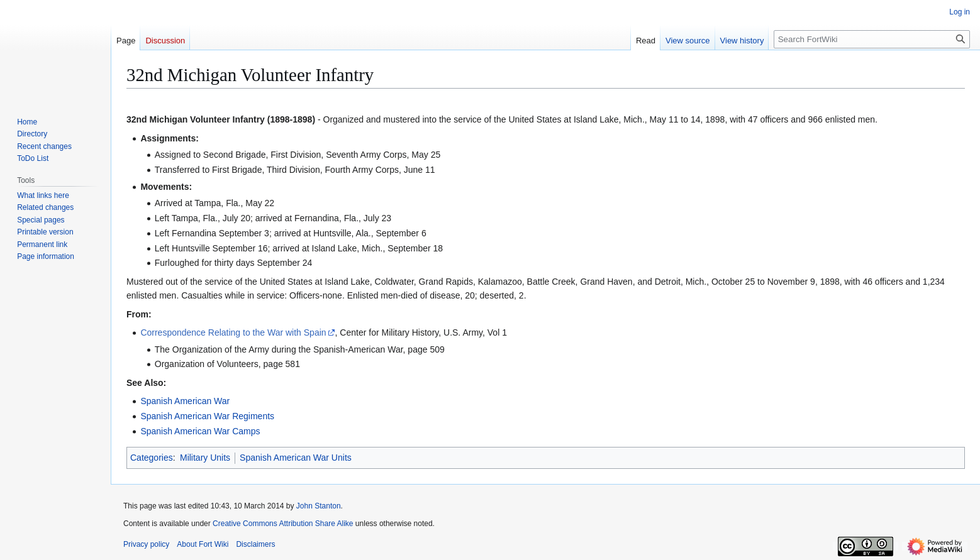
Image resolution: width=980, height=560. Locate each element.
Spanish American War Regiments (207, 416)
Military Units (205, 458)
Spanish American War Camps (200, 431)
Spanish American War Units (296, 458)
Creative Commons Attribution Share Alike (283, 524)
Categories (152, 458)
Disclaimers (255, 544)
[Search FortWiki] (872, 39)
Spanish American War (185, 401)
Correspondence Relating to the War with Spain (233, 332)
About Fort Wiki (203, 544)
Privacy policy (146, 544)
